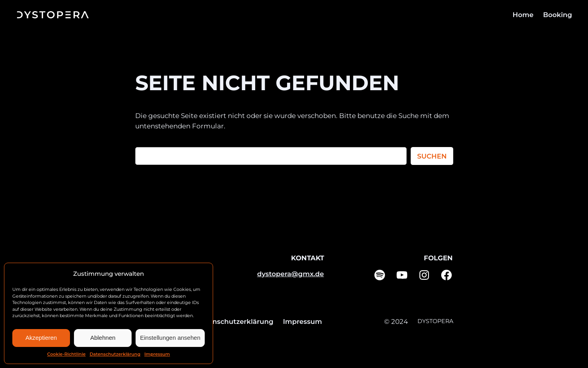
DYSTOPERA (435, 321)
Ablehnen (103, 338)
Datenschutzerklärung (115, 354)
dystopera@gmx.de (291, 274)
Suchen (432, 156)
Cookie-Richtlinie (67, 354)
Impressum (157, 354)
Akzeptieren (41, 338)
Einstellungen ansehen (170, 338)
